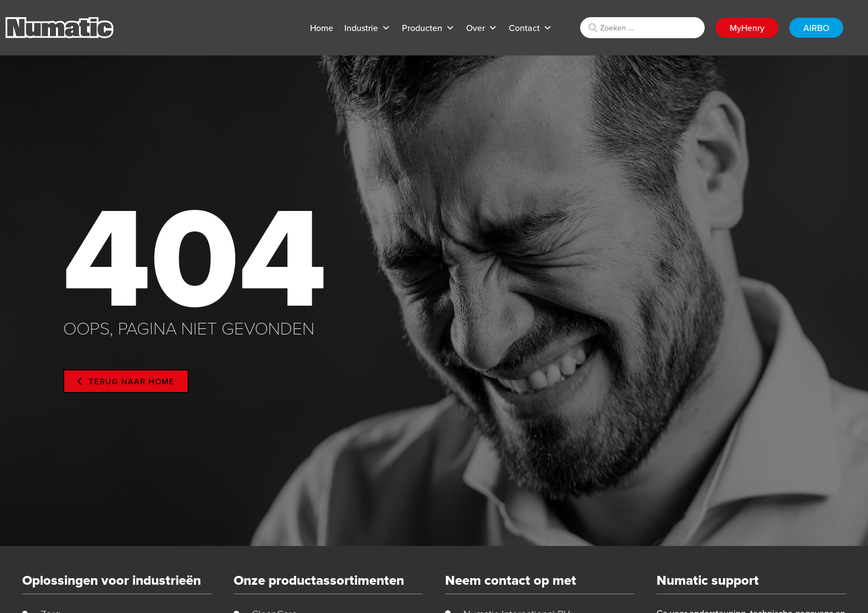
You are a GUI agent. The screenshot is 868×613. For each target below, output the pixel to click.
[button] (368, 28)
